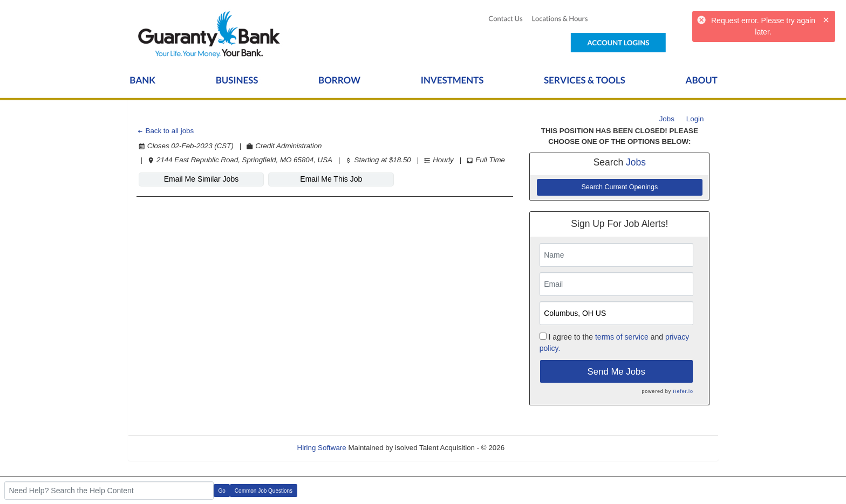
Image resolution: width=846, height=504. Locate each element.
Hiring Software (322, 448)
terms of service (622, 337)
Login (695, 119)
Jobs (667, 119)
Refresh (537, 448)
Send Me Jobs (616, 372)
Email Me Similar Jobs (201, 179)
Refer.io (683, 391)
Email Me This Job (331, 179)
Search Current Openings (619, 187)
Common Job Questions (264, 491)
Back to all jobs (165, 131)
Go (222, 491)
